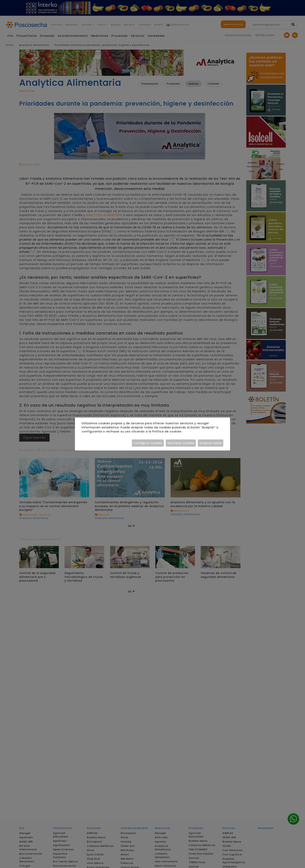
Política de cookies (167, 431)
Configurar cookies (148, 443)
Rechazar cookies (181, 443)
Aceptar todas (211, 443)
